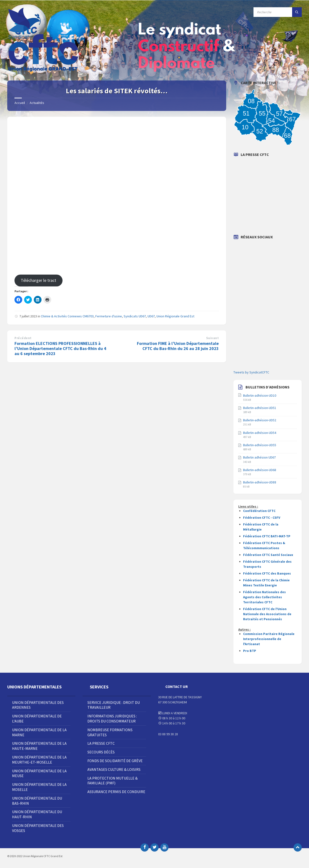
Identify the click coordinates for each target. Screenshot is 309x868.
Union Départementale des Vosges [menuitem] (38, 828)
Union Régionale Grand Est (175, 316)
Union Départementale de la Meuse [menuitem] (39, 773)
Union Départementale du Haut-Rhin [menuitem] (37, 814)
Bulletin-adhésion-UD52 (260, 420)
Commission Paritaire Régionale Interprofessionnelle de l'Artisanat (269, 639)
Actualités (37, 103)
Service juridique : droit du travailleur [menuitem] (114, 705)
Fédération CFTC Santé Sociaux (268, 555)
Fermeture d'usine (109, 316)
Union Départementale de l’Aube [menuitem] (37, 718)
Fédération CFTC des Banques (267, 573)
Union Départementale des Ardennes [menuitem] (38, 705)
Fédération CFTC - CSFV (262, 518)
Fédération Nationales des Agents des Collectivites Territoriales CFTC (264, 597)
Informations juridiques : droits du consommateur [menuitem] (112, 718)
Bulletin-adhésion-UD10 (260, 395)
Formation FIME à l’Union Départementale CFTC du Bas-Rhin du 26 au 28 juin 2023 (178, 346)
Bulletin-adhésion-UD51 (260, 408)
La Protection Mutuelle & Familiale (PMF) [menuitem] (112, 781)
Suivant (213, 338)
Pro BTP (250, 651)
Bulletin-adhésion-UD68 (260, 470)
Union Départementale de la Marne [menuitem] (39, 732)
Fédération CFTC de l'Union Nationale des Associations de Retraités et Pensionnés (267, 614)
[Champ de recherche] (278, 12)
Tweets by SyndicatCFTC (251, 372)
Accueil (20, 103)
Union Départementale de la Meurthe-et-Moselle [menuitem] (39, 760)
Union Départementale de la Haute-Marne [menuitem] (39, 746)
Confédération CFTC (259, 511)
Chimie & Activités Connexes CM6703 (67, 316)
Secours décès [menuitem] (101, 752)
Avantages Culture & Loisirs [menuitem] (114, 769)
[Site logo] (43, 71)
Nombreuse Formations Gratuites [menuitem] (110, 732)
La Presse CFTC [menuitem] (101, 743)
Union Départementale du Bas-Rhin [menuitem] (37, 801)
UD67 (151, 316)
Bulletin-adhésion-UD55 (260, 445)
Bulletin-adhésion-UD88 (260, 482)
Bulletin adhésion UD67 (259, 457)
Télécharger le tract (39, 280)
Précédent (23, 338)
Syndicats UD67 (135, 316)
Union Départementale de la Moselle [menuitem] (39, 787)
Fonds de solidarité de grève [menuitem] (115, 761)
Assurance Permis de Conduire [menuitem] (116, 792)
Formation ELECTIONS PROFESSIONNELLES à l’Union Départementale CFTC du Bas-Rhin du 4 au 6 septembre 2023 (60, 348)
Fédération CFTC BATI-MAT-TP (267, 536)
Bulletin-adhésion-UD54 (260, 433)
